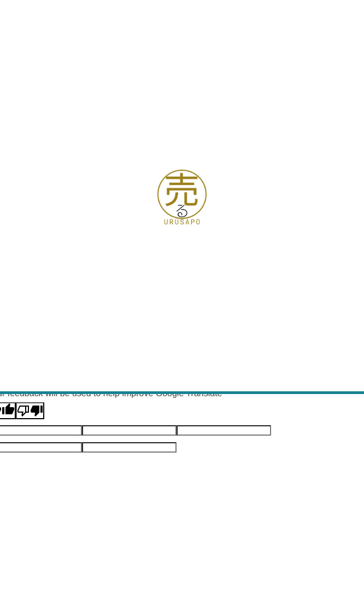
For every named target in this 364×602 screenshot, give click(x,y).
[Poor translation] (30, 411)
